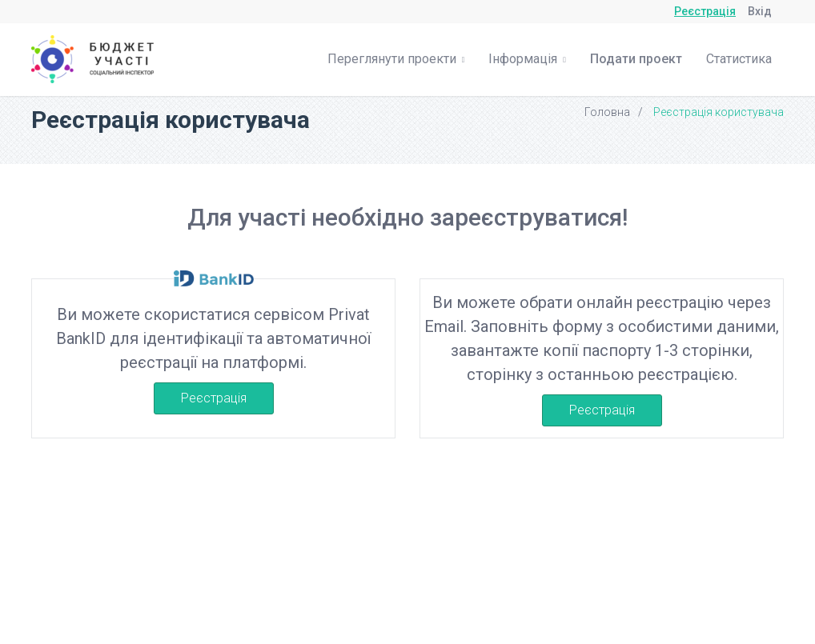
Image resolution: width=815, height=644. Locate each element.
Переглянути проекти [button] (396, 59)
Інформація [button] (527, 59)
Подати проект (636, 59)
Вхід (760, 11)
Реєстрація (705, 11)
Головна (607, 112)
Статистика (739, 59)
